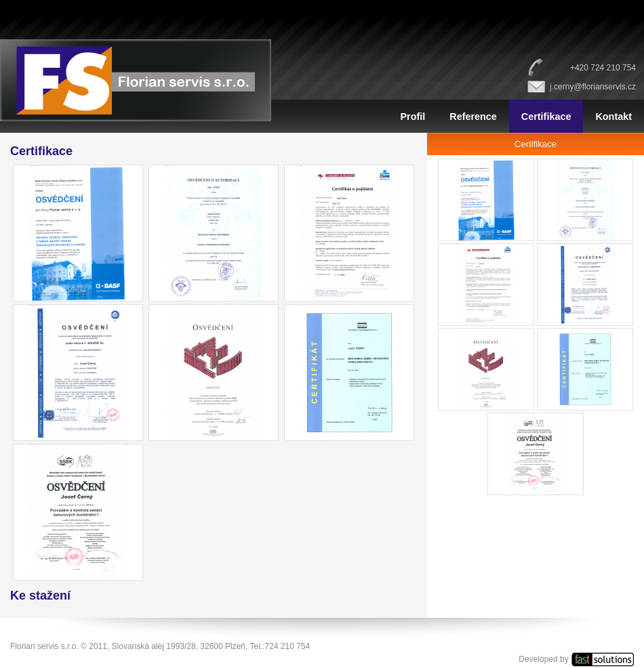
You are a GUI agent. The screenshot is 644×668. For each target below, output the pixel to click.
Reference (473, 117)
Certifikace (546, 117)
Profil (412, 117)
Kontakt (613, 117)
